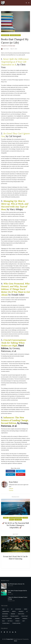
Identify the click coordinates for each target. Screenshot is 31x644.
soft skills (18, 520)
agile (3, 609)
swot (24, 621)
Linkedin (10, 474)
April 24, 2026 (10, 586)
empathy (14, 611)
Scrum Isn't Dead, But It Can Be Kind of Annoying (15, 558)
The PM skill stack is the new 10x (16, 584)
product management (15, 518)
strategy (17, 621)
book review (5, 35)
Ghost (16, 641)
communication (6, 611)
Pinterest (21, 474)
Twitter (21, 471)
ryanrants (25, 619)
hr (27, 611)
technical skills (6, 623)
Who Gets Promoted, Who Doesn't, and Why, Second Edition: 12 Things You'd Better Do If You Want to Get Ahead (15, 289)
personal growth (15, 35)
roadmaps (17, 619)
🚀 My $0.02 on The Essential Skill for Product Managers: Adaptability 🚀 (15, 525)
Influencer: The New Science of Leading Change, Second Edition (15, 420)
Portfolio (11, 491)
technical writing (16, 623)
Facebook (10, 471)
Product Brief (10, 639)
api (12, 609)
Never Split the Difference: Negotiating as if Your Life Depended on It (15, 62)
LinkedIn (11, 489)
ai (8, 609)
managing (13, 614)
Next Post (16, 534)
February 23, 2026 (11, 601)
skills (4, 621)
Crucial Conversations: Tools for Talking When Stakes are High (14, 343)
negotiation (5, 616)
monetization (21, 614)
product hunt (25, 616)
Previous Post (15, 497)
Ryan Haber (13, 482)
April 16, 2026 (10, 594)
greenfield (21, 611)
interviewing (5, 614)
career (6, 518)
